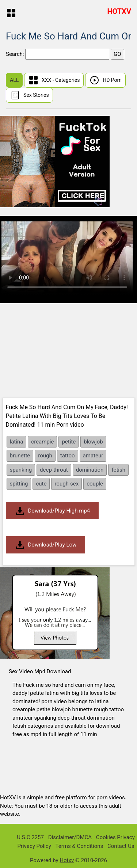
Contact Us (121, 846)
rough (45, 456)
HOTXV (119, 11)
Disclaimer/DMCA (70, 837)
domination (90, 470)
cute (41, 484)
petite (69, 442)
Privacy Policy (34, 846)
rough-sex (66, 484)
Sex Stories (29, 95)
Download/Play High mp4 (52, 511)
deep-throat (54, 470)
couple (95, 484)
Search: (16, 54)
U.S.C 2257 (30, 837)
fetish (118, 470)
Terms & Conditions (79, 846)
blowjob (93, 442)
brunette (20, 456)
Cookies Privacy (115, 837)
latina (17, 442)
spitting (19, 484)
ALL (14, 80)
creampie (42, 442)
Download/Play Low (46, 545)
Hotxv (67, 860)
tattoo (68, 456)
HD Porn (105, 80)
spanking (21, 470)
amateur (93, 456)
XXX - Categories (54, 80)
